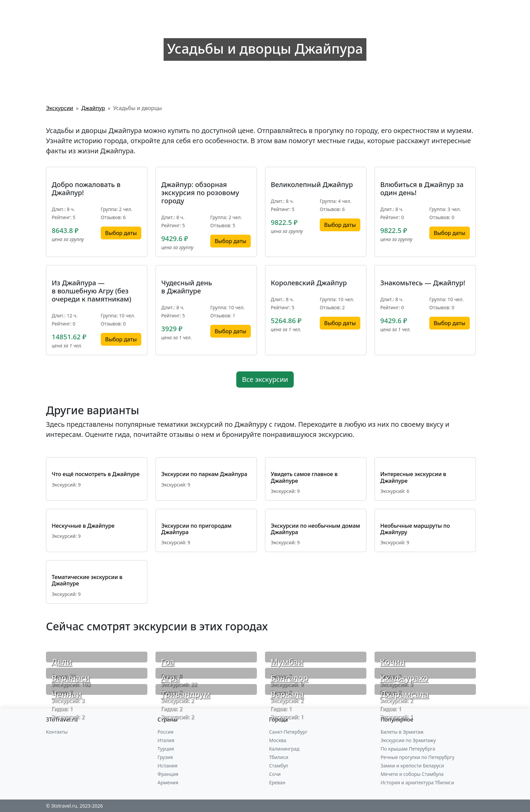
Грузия (165, 757)
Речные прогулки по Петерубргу (417, 757)
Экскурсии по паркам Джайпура (204, 474)
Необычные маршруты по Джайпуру (415, 529)
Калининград (284, 749)
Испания (167, 766)
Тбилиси (279, 757)
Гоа (168, 662)
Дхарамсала (404, 694)
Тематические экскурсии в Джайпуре (87, 580)
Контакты (57, 732)
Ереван (277, 782)
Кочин (392, 662)
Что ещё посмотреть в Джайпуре (96, 474)
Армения (168, 782)
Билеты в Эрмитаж (402, 732)
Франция (168, 774)
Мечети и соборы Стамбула (412, 774)
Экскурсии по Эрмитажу (408, 740)
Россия (165, 732)
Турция (166, 749)
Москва (278, 740)
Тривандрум (186, 694)
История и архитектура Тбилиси (417, 782)
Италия (166, 740)
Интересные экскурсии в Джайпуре (413, 477)
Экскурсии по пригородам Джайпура (196, 529)
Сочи (275, 774)
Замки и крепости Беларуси (412, 766)
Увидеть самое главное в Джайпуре (304, 477)
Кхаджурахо (404, 678)
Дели (62, 662)
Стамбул (279, 766)
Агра (170, 678)
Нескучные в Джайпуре (83, 526)
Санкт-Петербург (288, 732)
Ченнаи (66, 694)
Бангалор (289, 678)
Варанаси (71, 678)
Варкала (287, 694)
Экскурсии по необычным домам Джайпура (315, 529)
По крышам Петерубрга (408, 749)
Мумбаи (287, 662)
